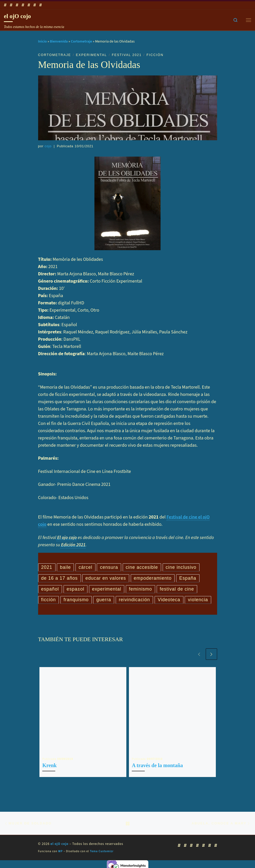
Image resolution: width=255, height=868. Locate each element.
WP (60, 853)
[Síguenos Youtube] (17, 5)
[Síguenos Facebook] (11, 5)
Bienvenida (59, 41)
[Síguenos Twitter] (23, 5)
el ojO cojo (60, 845)
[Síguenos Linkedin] (35, 5)
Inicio (43, 41)
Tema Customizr (102, 853)
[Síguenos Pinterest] (40, 5)
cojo (48, 146)
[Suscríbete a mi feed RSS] (5, 5)
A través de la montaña (157, 766)
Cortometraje (81, 41)
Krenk (49, 766)
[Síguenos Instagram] (29, 5)
